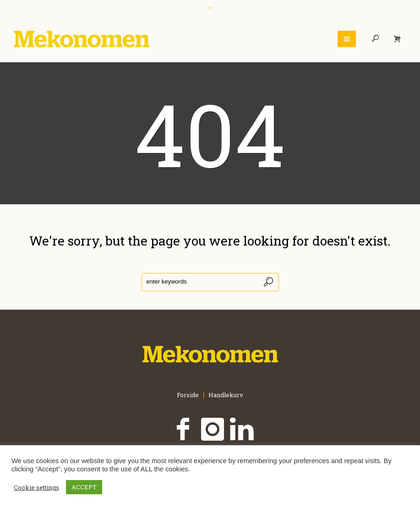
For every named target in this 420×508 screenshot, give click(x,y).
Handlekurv (226, 395)
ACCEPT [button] (84, 487)
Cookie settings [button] (36, 487)
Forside (188, 395)
